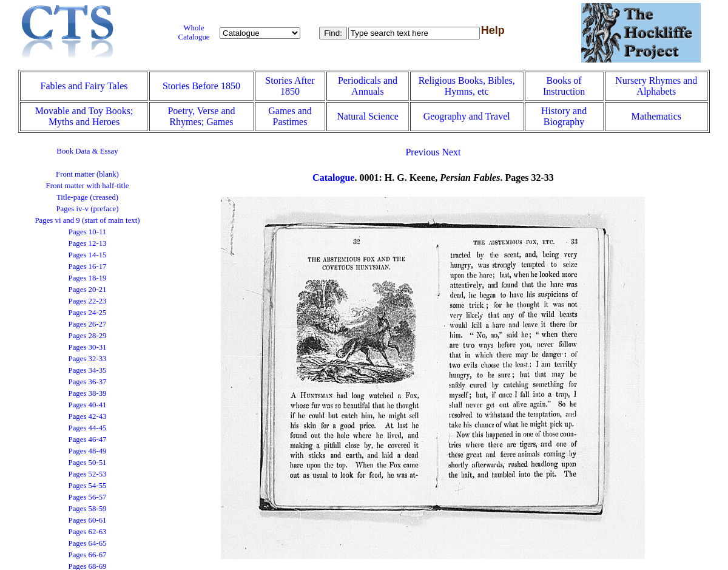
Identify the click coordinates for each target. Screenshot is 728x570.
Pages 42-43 (88, 416)
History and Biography (564, 116)
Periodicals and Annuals (368, 86)
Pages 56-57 (88, 497)
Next (451, 152)
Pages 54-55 (88, 486)
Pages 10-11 (87, 232)
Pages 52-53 (88, 474)
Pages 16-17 (88, 266)
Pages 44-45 (88, 428)
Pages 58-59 (88, 509)
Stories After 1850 (290, 86)
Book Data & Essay (87, 151)
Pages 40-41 (88, 405)
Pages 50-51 (88, 463)
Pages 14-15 (88, 255)
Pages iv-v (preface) (87, 209)
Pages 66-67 (88, 555)
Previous (422, 152)
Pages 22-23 (88, 301)
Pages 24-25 (88, 313)
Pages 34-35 (88, 370)
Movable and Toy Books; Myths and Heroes (84, 116)
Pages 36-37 (88, 382)
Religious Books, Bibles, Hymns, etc (467, 86)
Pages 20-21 (88, 290)
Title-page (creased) (87, 197)
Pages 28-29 (88, 336)
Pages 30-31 (88, 347)
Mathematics (656, 116)
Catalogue (333, 178)
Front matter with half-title (88, 186)
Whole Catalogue (194, 32)
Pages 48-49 (88, 451)
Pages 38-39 (88, 393)
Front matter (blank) (87, 174)
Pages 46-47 (88, 439)
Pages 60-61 (88, 520)
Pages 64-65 (88, 543)
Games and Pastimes (290, 116)
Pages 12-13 (88, 243)
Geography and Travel (467, 116)
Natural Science (368, 116)
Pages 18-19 (88, 278)
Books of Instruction (564, 86)
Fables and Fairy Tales (84, 86)
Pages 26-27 (88, 324)
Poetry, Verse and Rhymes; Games (201, 116)
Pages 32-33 (88, 359)
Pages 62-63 (88, 532)
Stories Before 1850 (201, 86)
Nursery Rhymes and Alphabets (656, 86)
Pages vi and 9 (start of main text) (87, 220)
